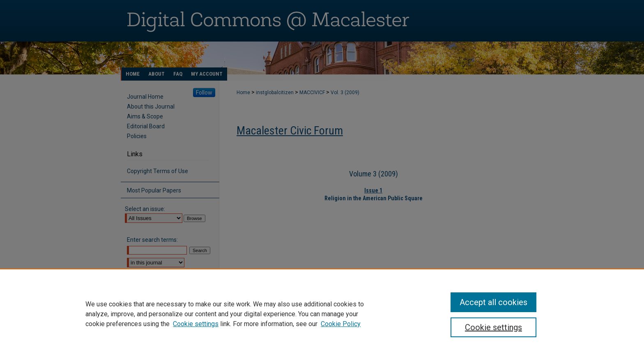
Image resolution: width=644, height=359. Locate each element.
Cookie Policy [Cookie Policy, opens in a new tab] (341, 324)
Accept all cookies (493, 302)
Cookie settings (196, 324)
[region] (322, 314)
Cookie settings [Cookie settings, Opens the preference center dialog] (493, 327)
